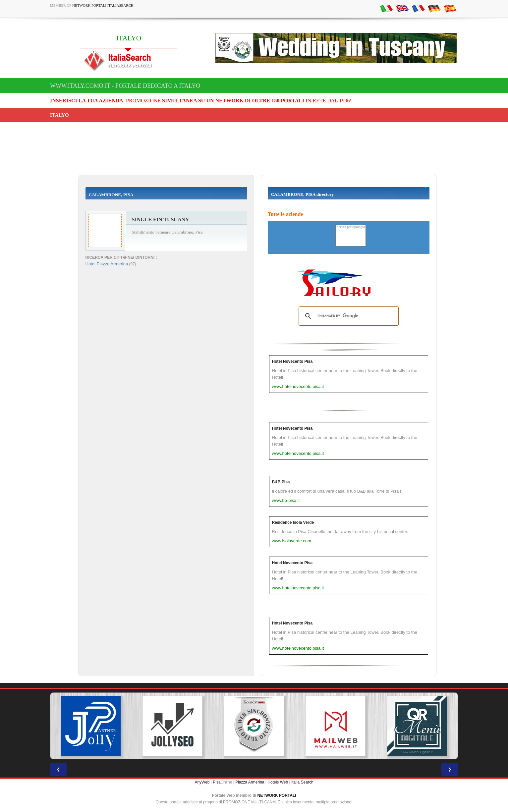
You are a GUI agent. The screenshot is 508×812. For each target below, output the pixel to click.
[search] (348, 316)
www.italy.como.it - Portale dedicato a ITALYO (125, 86)
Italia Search (302, 782)
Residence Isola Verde (293, 522)
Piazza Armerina (250, 782)
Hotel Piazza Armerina (107, 264)
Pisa (217, 782)
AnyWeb (202, 782)
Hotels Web (278, 782)
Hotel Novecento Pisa (292, 361)
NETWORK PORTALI (277, 795)
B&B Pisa (281, 482)
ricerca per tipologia (351, 227)
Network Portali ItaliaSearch (103, 5)
